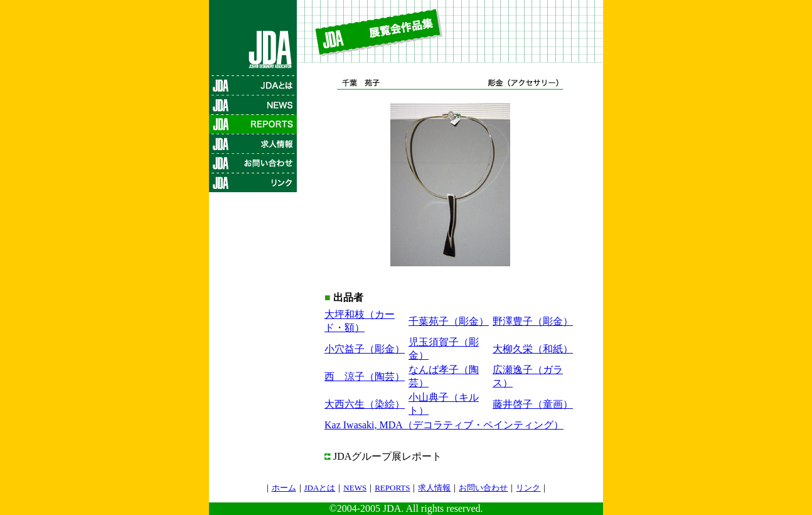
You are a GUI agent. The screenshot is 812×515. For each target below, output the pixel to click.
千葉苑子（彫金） (449, 321)
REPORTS (392, 488)
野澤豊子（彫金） (533, 321)
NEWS (355, 488)
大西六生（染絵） (365, 404)
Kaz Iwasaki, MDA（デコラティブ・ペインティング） (444, 425)
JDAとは (320, 488)
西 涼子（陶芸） (365, 377)
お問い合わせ (483, 488)
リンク (528, 488)
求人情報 (434, 488)
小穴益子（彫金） (365, 349)
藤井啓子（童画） (533, 404)
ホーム (284, 488)
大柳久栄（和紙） (533, 349)
